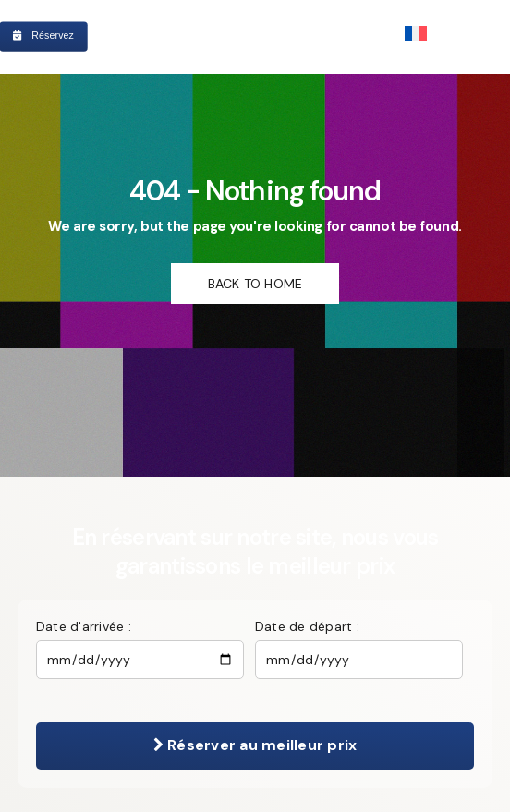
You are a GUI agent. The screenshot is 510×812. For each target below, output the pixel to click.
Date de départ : (307, 626)
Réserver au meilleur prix (255, 745)
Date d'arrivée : (84, 626)
